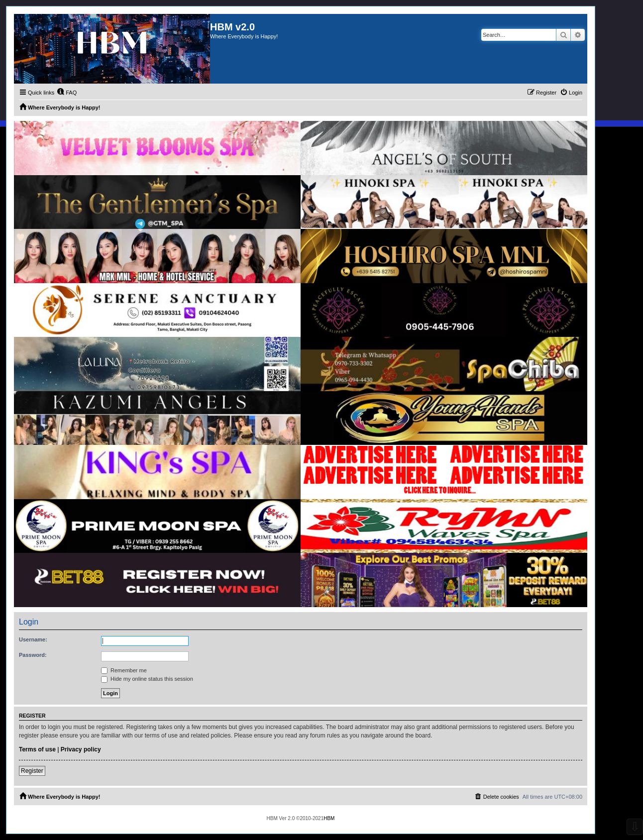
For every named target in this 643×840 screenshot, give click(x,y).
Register (32, 771)
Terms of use (37, 749)
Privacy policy (81, 749)
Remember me (124, 670)
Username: (33, 639)
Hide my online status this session (147, 679)
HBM (329, 818)
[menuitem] (67, 93)
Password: (33, 655)
